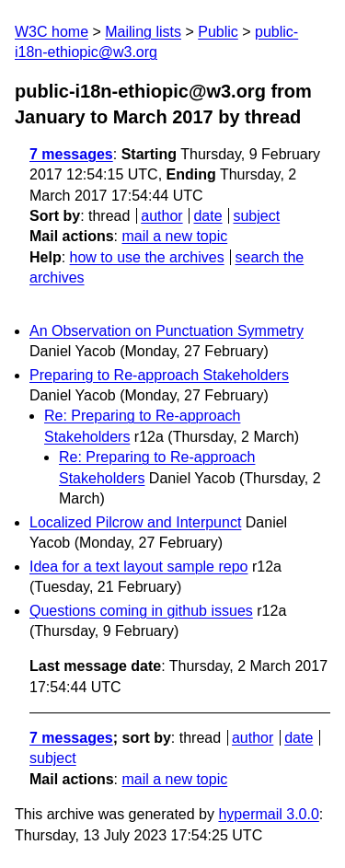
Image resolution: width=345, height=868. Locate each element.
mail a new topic (174, 236)
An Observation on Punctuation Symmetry (167, 331)
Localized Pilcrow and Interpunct (135, 522)
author (161, 216)
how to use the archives (147, 257)
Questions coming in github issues (141, 611)
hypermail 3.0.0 (268, 814)
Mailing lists (143, 32)
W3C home (52, 32)
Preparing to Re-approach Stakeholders (159, 375)
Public (218, 32)
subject (256, 216)
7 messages (71, 154)
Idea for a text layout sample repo (138, 567)
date (207, 216)
